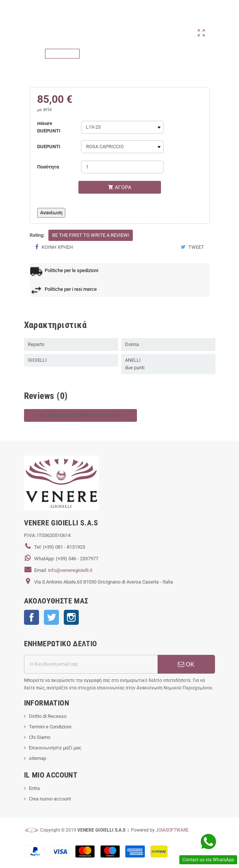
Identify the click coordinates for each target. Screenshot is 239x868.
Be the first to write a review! (91, 235)
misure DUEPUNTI (49, 127)
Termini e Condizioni (50, 727)
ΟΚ (186, 664)
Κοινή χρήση (54, 247)
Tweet (192, 247)
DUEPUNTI (49, 147)
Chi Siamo (40, 737)
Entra (34, 788)
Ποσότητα (48, 167)
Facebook (32, 617)
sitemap (38, 758)
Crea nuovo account (50, 799)
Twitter (51, 617)
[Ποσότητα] (122, 167)
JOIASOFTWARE (172, 830)
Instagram (71, 617)
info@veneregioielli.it (70, 570)
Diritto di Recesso (48, 716)
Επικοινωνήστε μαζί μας (55, 748)
